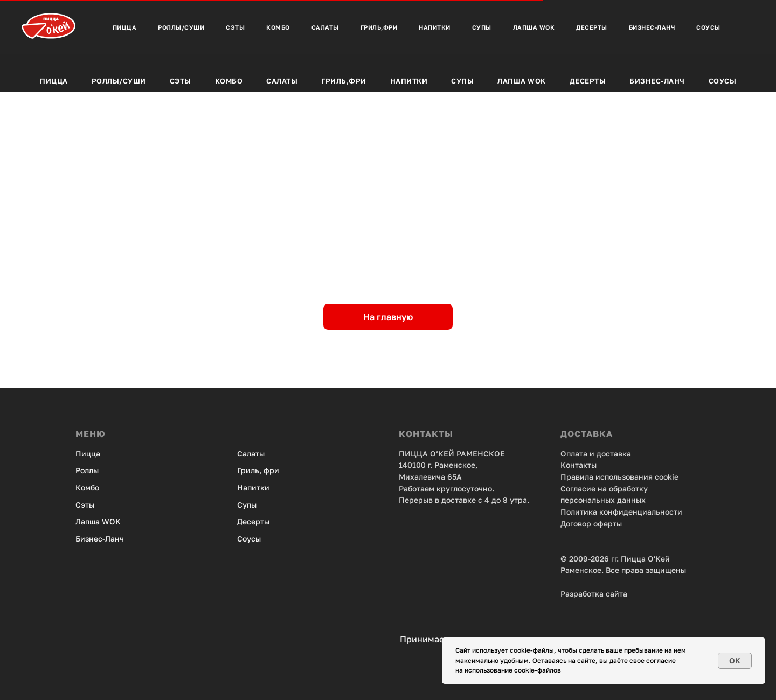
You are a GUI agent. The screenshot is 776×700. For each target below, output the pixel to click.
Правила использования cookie (619, 477)
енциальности (655, 512)
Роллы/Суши (119, 81)
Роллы (87, 470)
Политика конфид (594, 512)
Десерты (588, 81)
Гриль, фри (258, 470)
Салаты (282, 81)
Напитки (409, 81)
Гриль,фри (344, 81)
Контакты (578, 465)
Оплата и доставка (596, 453)
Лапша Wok (522, 81)
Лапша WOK (98, 521)
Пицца (54, 81)
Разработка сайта (594, 594)
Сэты (181, 81)
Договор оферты (591, 524)
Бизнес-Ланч (657, 81)
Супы (462, 81)
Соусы (723, 81)
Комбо (229, 81)
